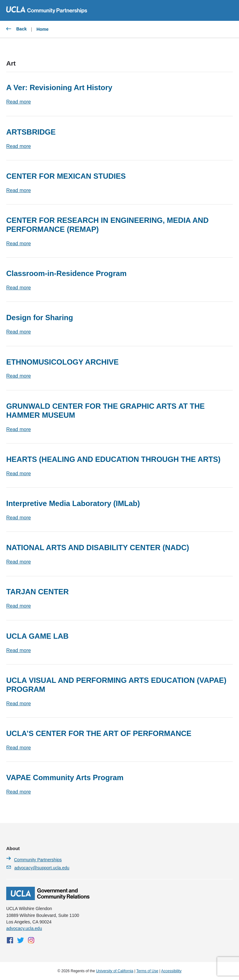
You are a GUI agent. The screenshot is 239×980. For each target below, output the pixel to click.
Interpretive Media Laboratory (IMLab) (73, 503)
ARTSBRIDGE (31, 132)
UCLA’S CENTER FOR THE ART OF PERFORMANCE (99, 733)
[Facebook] (10, 940)
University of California (115, 971)
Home (42, 29)
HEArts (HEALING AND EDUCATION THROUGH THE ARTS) (113, 459)
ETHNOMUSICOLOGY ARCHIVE (62, 362)
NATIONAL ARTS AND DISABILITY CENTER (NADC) (98, 548)
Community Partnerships (34, 859)
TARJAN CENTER (37, 592)
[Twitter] (21, 940)
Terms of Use (147, 971)
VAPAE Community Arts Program (65, 778)
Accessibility (171, 971)
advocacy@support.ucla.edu (38, 867)
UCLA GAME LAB (37, 636)
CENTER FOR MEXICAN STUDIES (66, 176)
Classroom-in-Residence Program (66, 273)
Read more (19, 102)
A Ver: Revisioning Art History (59, 87)
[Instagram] (31, 940)
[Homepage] (48, 899)
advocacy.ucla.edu (24, 928)
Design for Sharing (40, 317)
